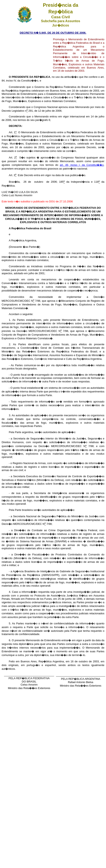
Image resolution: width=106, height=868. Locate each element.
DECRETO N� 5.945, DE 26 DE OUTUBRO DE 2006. (53, 33)
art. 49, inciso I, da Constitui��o (82, 165)
